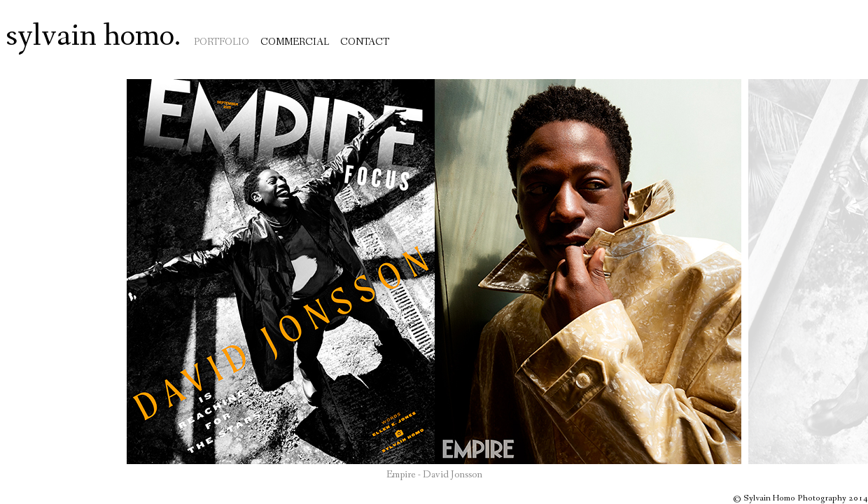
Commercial (295, 42)
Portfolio (222, 42)
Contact (365, 42)
